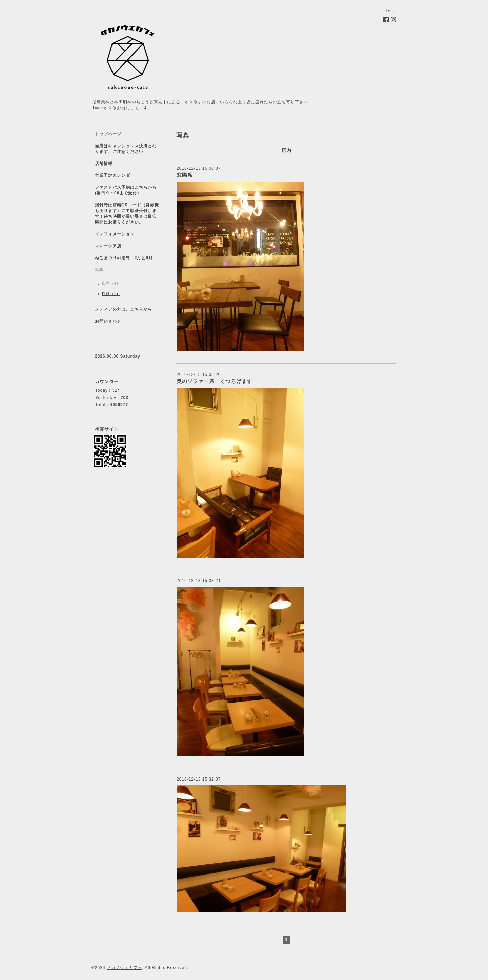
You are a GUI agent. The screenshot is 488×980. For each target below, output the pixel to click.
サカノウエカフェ (124, 968)
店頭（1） (111, 294)
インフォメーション (115, 234)
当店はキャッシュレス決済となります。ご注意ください (126, 149)
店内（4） (111, 283)
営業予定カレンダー (115, 175)
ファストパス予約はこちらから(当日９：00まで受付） (126, 190)
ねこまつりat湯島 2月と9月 (124, 258)
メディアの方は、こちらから (124, 309)
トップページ (108, 134)
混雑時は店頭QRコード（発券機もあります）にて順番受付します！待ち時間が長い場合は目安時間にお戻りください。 (127, 214)
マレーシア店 (108, 246)
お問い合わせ (108, 321)
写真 (99, 270)
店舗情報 (104, 164)
